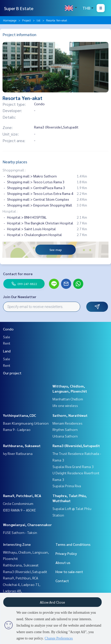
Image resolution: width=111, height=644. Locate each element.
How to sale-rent (69, 572)
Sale (7, 337)
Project (26, 20)
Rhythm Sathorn (65, 429)
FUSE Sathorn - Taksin (20, 532)
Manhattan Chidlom (68, 399)
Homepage (10, 20)
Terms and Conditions (73, 544)
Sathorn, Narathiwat (70, 415)
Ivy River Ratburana (18, 453)
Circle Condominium (18, 503)
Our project (12, 373)
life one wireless (65, 405)
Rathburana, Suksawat (22, 446)
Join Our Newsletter (20, 297)
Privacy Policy (66, 553)
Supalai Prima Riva (67, 486)
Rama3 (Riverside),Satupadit (76, 446)
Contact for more (18, 274)
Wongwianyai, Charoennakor (27, 525)
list (38, 20)
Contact (62, 581)
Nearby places (15, 162)
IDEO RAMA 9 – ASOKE (19, 510)
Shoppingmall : (14, 170)
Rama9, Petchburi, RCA (22, 496)
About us (63, 562)
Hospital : (10, 211)
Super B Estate (19, 8)
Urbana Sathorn (65, 436)
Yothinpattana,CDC (20, 415)
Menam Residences (67, 423)
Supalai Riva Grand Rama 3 (73, 467)
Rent (7, 343)
